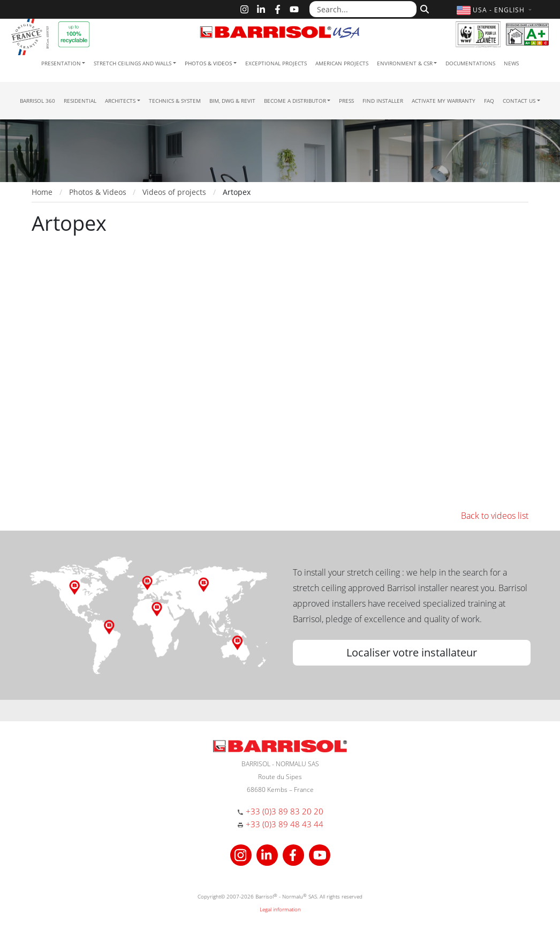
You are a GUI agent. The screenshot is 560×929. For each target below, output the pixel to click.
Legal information (280, 909)
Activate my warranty (444, 101)
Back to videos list (495, 516)
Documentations (470, 63)
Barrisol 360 (37, 101)
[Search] (423, 8)
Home (42, 192)
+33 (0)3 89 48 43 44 (285, 824)
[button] (495, 10)
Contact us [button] (519, 101)
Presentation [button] (61, 63)
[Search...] (363, 9)
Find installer (383, 101)
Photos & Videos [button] (208, 63)
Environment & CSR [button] (405, 63)
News (511, 63)
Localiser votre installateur (412, 652)
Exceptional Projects (276, 63)
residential (80, 101)
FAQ (489, 101)
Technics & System (175, 101)
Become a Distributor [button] (295, 101)
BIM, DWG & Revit (232, 101)
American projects (342, 63)
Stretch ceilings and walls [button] (133, 63)
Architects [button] (120, 101)
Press (346, 101)
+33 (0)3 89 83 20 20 (285, 811)
